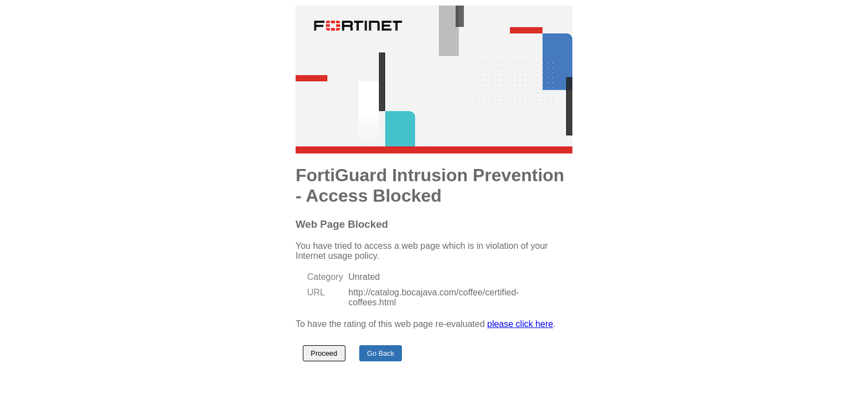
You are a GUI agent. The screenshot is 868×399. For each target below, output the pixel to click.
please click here (520, 324)
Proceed (324, 353)
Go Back (381, 353)
